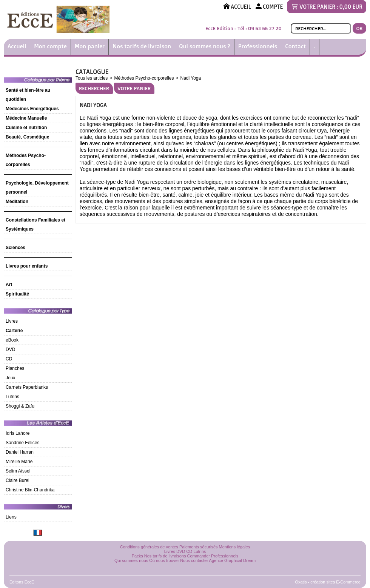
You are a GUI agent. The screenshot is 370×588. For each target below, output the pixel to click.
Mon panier (90, 46)
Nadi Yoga (190, 78)
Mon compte (50, 46)
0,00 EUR (351, 7)
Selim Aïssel (18, 471)
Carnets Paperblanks (27, 387)
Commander (199, 556)
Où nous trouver (164, 560)
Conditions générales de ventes (149, 547)
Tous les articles (92, 78)
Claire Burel (18, 480)
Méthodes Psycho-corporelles (144, 78)
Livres (12, 321)
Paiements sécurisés (199, 547)
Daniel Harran (20, 452)
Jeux (10, 378)
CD (9, 359)
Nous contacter (194, 560)
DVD (10, 349)
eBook (12, 340)
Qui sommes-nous (131, 560)
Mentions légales (235, 547)
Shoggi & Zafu (20, 406)
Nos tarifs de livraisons (165, 556)
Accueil (17, 46)
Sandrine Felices (22, 443)
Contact (295, 46)
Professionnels (258, 46)
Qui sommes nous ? (205, 46)
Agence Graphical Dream (233, 560)
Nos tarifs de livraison (142, 46)
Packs (137, 556)
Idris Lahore (18, 433)
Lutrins (12, 397)
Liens (11, 517)
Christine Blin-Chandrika (30, 490)
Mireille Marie (19, 462)
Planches (15, 368)
